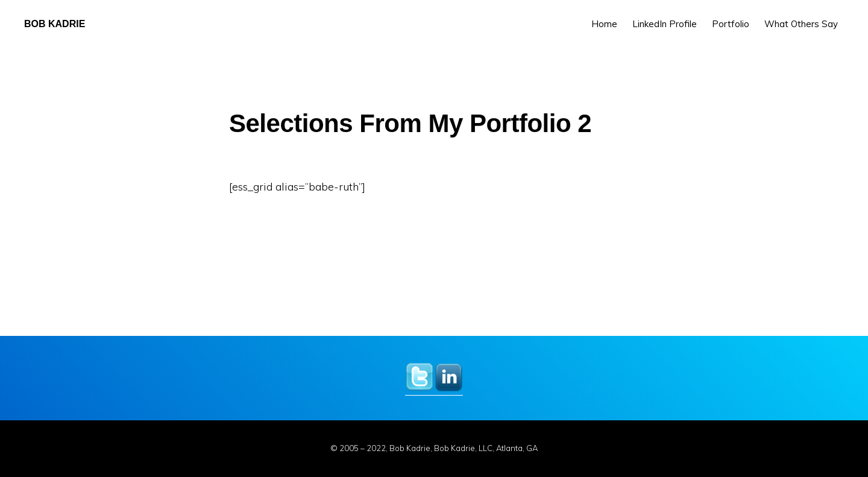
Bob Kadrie (55, 24)
